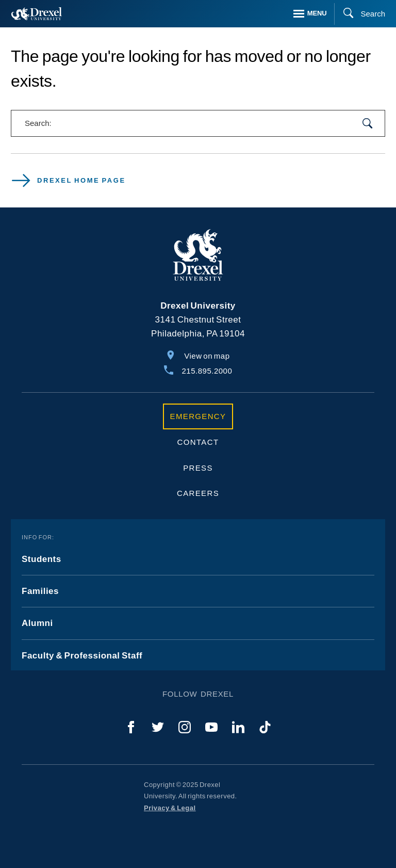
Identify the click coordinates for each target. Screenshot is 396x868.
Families (40, 591)
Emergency (198, 416)
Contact (198, 442)
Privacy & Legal (170, 808)
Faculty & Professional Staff (82, 656)
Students (42, 559)
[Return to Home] (37, 14)
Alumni (37, 623)
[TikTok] (265, 727)
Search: (38, 123)
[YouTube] (211, 727)
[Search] (360, 14)
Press (198, 468)
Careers (198, 493)
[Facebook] (131, 727)
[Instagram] (185, 727)
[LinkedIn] (238, 727)
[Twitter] (158, 727)
